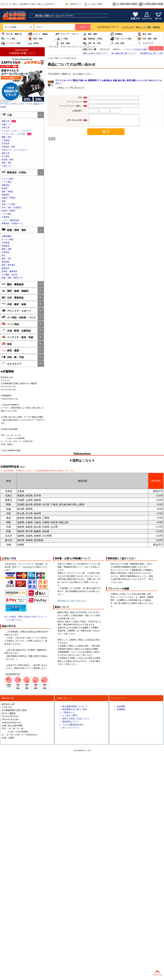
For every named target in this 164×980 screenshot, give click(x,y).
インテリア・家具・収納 (17, 337)
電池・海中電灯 (8, 265)
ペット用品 (8, 39)
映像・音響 (6, 249)
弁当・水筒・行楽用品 (11, 208)
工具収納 (6, 140)
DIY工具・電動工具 (11, 34)
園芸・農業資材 (13, 284)
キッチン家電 (7, 240)
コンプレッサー (128, 27)
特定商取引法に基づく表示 (152, 53)
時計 (4, 255)
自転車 (33, 43)
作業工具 (6, 128)
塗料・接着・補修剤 (15, 291)
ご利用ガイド (73, 4)
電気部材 (6, 262)
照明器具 (6, 246)
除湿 (149, 27)
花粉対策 (156, 27)
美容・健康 (62, 43)
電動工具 (6, 121)
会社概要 (121, 706)
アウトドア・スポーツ (67, 34)
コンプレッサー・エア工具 (13, 134)
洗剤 (4, 201)
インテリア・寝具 (11, 43)
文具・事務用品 (13, 297)
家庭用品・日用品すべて (12, 223)
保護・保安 (6, 163)
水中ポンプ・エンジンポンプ (14, 150)
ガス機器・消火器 (9, 275)
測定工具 (6, 153)
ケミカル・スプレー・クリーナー (16, 131)
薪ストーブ (141, 27)
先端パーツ (6, 124)
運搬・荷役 (6, 137)
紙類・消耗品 (7, 192)
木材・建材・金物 (147, 39)
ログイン (117, 49)
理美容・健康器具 (9, 271)
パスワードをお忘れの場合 (136, 49)
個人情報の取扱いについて (75, 706)
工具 (7, 115)
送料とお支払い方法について (95, 53)
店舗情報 (121, 709)
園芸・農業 (90, 34)
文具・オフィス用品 (121, 39)
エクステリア (145, 43)
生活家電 (6, 243)
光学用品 (6, 252)
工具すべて (6, 166)
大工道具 (6, 156)
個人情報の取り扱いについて (124, 53)
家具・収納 (35, 39)
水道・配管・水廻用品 (16, 330)
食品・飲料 (144, 34)
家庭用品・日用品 (92, 39)
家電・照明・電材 (14, 230)
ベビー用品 (6, 214)
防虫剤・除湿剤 (8, 211)
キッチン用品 (7, 179)
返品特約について (71, 722)
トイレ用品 (6, 182)
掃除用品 (6, 185)
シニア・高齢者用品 (10, 220)
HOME (51, 58)
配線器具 (6, 268)
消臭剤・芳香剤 (8, 198)
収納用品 (6, 195)
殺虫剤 (5, 188)
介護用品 (6, 217)
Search (83, 27)
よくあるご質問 (93, 4)
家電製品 (116, 34)
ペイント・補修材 (38, 34)
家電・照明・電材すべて (12, 278)
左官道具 (6, 144)
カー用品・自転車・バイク (19, 317)
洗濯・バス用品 (8, 204)
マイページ (105, 49)
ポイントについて (71, 728)
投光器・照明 (7, 160)
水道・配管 (117, 43)
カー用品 (62, 39)
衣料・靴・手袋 (92, 43)
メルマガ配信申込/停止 (73, 725)
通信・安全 (6, 259)
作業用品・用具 (8, 147)
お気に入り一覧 (89, 49)
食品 (7, 344)
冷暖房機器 (6, 236)
